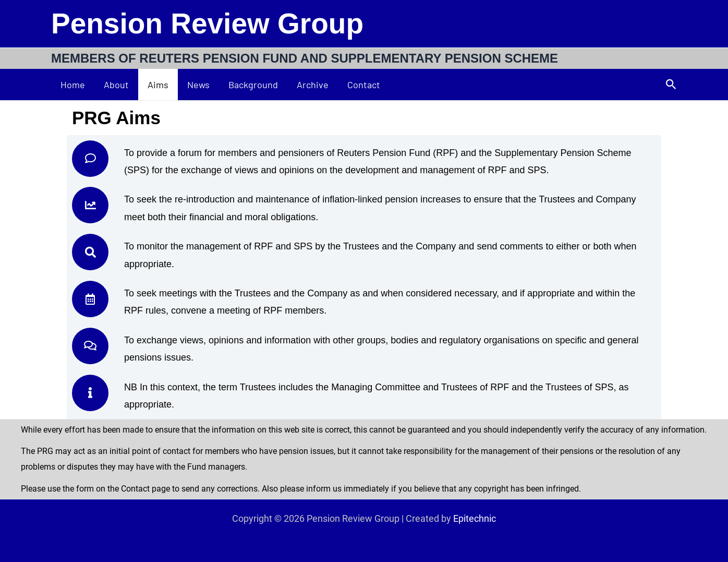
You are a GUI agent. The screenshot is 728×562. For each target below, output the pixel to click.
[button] (671, 85)
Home (73, 85)
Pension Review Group (207, 23)
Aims (158, 85)
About (116, 85)
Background (253, 85)
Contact (364, 85)
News (198, 85)
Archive (313, 85)
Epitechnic (475, 518)
